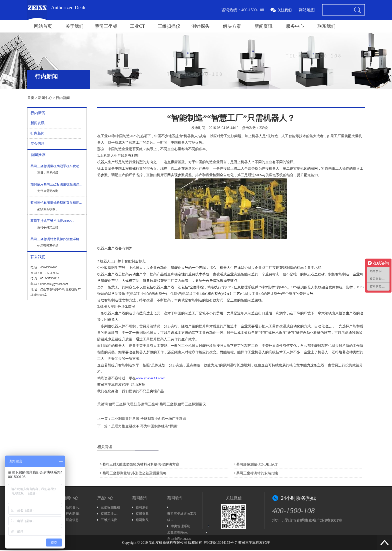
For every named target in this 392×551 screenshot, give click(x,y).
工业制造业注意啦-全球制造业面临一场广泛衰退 (149, 419)
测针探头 (200, 26)
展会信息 (37, 144)
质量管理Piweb (178, 532)
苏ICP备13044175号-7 (220, 543)
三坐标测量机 (110, 507)
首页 (31, 98)
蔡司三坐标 (106, 26)
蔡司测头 (142, 520)
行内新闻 (63, 98)
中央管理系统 (180, 526)
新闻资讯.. (73, 507)
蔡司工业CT (109, 514)
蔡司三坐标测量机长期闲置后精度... (56, 203)
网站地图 (307, 10)
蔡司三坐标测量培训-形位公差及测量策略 (135, 473)
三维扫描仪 (169, 26)
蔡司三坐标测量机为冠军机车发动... (56, 166)
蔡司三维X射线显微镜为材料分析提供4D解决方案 (141, 464)
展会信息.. (73, 520)
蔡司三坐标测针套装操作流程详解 (55, 239)
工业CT (137, 26)
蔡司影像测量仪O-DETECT (257, 464)
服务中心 (295, 26)
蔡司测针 (142, 507)
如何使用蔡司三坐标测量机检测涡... (56, 184)
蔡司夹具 (142, 514)
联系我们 (326, 26)
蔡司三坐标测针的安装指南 (257, 473)
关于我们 (74, 26)
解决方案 (232, 26)
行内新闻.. (73, 514)
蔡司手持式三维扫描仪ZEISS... (52, 221)
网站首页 (43, 26)
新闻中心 (45, 98)
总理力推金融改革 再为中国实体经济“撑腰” (145, 426)
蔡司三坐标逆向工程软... (182, 517)
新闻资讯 (263, 26)
